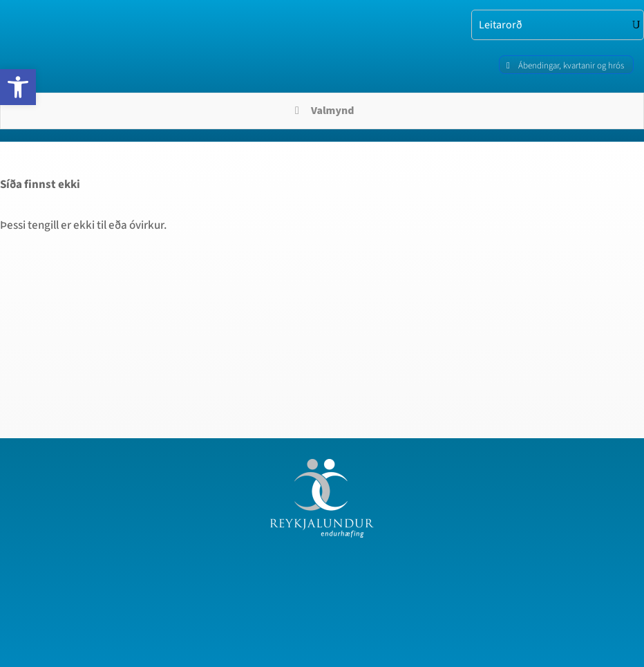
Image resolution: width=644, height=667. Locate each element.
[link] (18, 87)
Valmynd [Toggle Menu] (322, 111)
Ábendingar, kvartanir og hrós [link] (571, 66)
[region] (180, 542)
